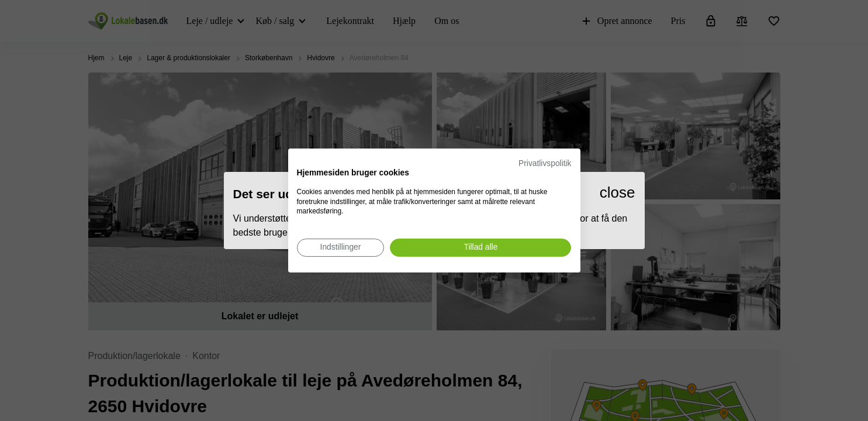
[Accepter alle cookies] (480, 248)
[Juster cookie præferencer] (341, 248)
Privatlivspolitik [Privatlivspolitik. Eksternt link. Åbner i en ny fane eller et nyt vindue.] (545, 163)
